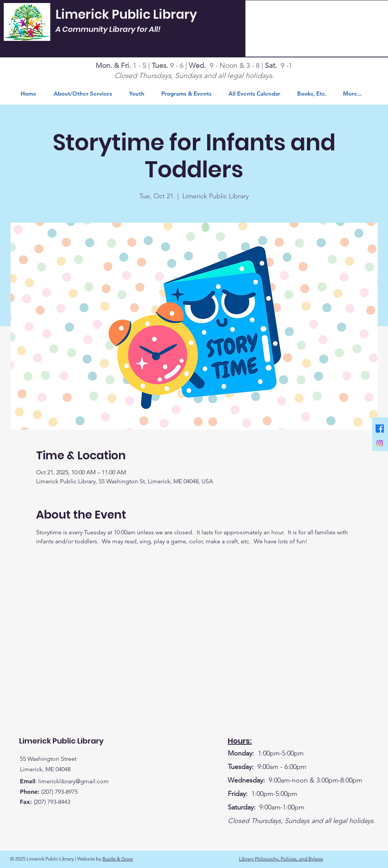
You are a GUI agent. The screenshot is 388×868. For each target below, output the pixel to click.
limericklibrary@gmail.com (74, 781)
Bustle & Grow (118, 859)
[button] (314, 94)
